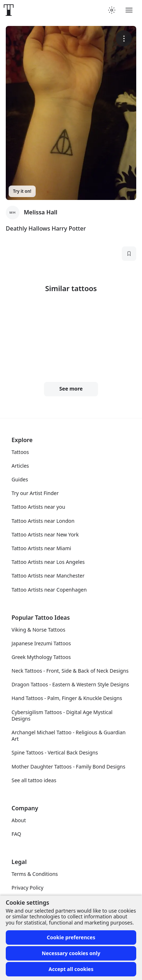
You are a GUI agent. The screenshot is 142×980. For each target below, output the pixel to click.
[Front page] (9, 10)
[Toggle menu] (129, 10)
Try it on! (22, 191)
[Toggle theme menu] (112, 10)
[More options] (124, 38)
